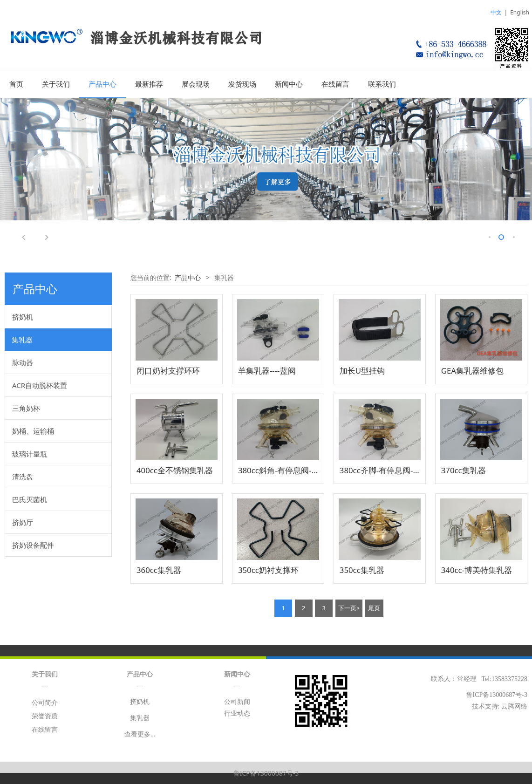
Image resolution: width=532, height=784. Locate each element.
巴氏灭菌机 (30, 499)
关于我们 (56, 84)
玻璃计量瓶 (30, 453)
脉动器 (23, 362)
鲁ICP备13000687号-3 (266, 773)
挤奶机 (23, 316)
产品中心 (102, 84)
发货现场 (242, 84)
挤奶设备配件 (33, 545)
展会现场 (196, 84)
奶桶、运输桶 (33, 430)
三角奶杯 (26, 408)
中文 (496, 12)
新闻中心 (289, 84)
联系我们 (382, 84)
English (520, 12)
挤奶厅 (23, 522)
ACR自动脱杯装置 (40, 385)
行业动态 (237, 713)
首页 (16, 84)
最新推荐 (149, 84)
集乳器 (22, 339)
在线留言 (335, 84)
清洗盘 (23, 476)
